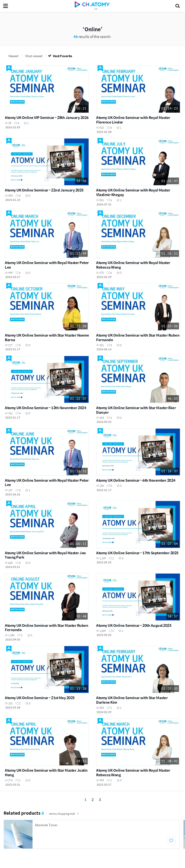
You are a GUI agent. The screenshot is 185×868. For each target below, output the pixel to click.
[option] (92, 834)
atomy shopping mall (64, 814)
